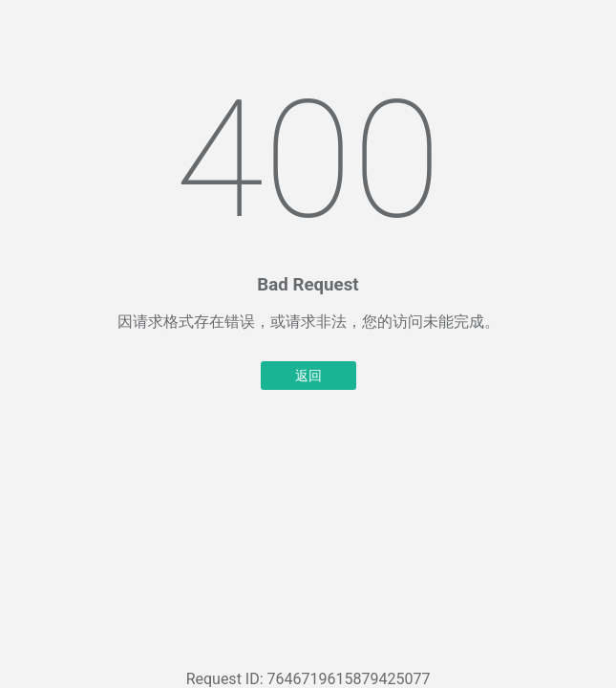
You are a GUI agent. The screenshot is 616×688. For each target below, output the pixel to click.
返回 (308, 376)
